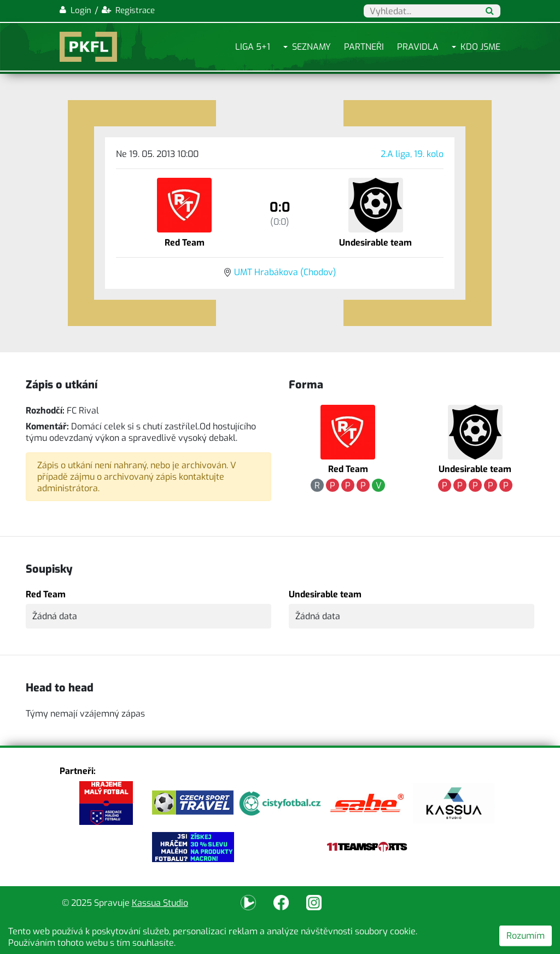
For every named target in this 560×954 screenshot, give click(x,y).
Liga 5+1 (253, 47)
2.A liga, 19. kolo (412, 154)
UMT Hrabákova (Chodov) (285, 272)
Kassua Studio (160, 903)
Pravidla (418, 47)
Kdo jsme (480, 47)
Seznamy (311, 47)
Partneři (364, 47)
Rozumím (526, 936)
